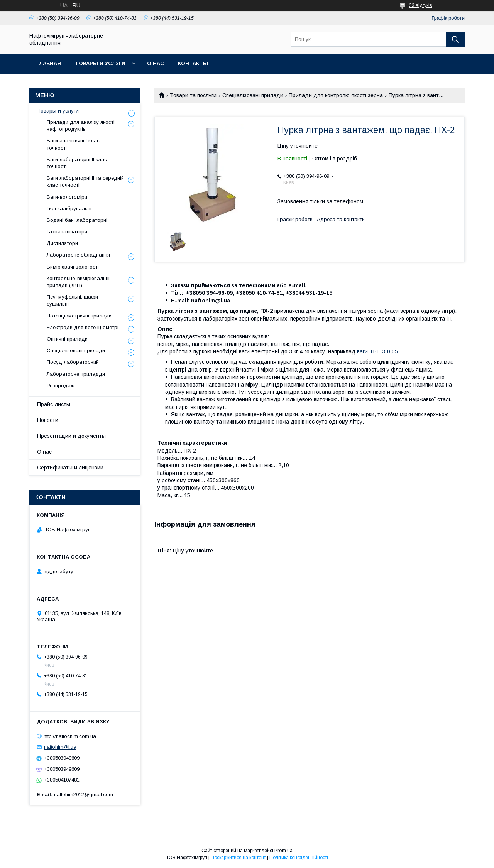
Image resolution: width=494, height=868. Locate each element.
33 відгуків (421, 5)
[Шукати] (455, 39)
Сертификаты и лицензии (70, 468)
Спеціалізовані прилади (253, 95)
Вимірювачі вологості (73, 267)
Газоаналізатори (67, 232)
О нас (156, 63)
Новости (48, 420)
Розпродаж (60, 386)
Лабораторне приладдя (76, 374)
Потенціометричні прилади (79, 316)
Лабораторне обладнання (78, 255)
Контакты (193, 63)
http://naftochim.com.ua (70, 736)
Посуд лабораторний (73, 362)
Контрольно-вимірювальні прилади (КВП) (78, 282)
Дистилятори (62, 243)
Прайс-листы (54, 404)
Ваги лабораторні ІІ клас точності (77, 163)
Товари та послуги (193, 95)
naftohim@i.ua (60, 747)
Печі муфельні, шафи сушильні (72, 300)
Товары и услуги (100, 63)
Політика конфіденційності (299, 858)
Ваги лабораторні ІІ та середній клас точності (85, 182)
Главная (49, 63)
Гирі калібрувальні (69, 209)
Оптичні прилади (67, 339)
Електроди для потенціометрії (83, 327)
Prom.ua (283, 851)
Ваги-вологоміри (67, 197)
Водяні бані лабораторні (77, 220)
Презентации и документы (71, 436)
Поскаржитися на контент (238, 858)
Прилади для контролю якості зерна (336, 95)
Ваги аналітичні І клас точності (73, 144)
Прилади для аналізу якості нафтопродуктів (81, 126)
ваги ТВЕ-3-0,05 (377, 351)
